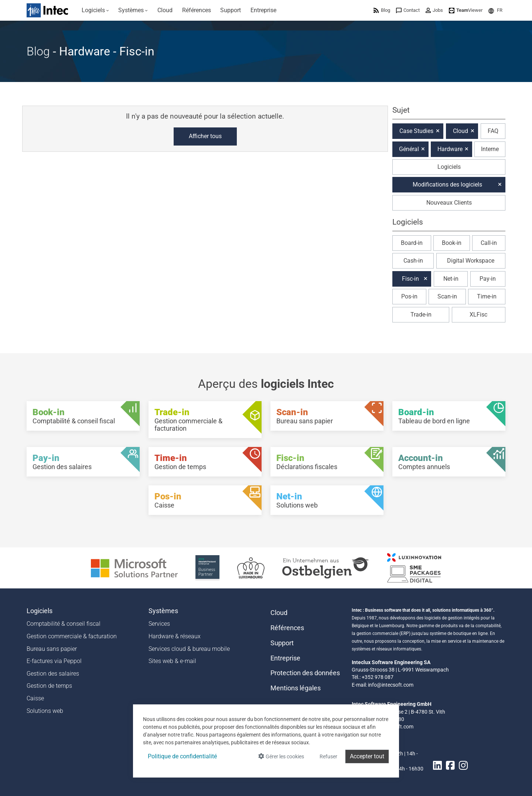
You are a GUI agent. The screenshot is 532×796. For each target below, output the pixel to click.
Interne (490, 149)
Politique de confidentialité (182, 756)
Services (159, 624)
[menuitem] (95, 10)
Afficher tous (205, 136)
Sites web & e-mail (172, 661)
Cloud (461, 131)
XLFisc (478, 315)
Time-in (487, 296)
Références (287, 628)
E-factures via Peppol (54, 661)
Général (409, 149)
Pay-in (488, 279)
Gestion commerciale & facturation (72, 636)
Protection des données (305, 673)
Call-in (489, 243)
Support (282, 643)
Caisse (35, 698)
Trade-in (421, 315)
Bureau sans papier (52, 649)
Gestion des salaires (53, 674)
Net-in (451, 279)
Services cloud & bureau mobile (189, 649)
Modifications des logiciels (447, 185)
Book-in (452, 243)
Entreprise (285, 658)
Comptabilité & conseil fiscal (64, 624)
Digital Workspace (471, 261)
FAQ (493, 131)
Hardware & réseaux (175, 636)
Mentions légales (296, 688)
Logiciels (449, 167)
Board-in (412, 243)
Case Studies (416, 131)
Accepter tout (367, 756)
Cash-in (413, 261)
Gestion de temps (49, 686)
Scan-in (447, 296)
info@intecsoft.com (391, 685)
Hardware (450, 149)
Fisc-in (410, 279)
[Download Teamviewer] (466, 10)
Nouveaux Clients (449, 203)
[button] (495, 10)
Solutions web (45, 711)
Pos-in (409, 296)
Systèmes (163, 611)
